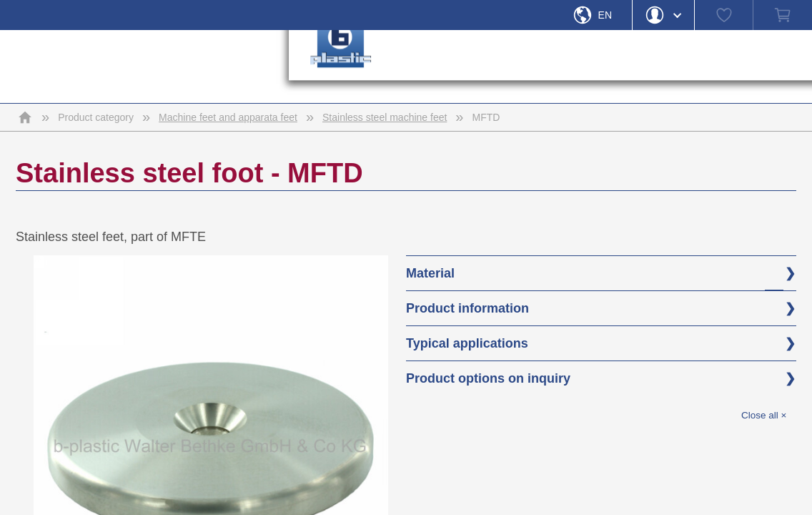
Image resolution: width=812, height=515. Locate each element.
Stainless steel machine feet (385, 117)
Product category (96, 117)
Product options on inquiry (488, 378)
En (605, 15)
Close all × (764, 415)
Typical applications (467, 343)
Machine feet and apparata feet (228, 117)
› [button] (612, 67)
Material (430, 273)
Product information (467, 308)
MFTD (486, 117)
